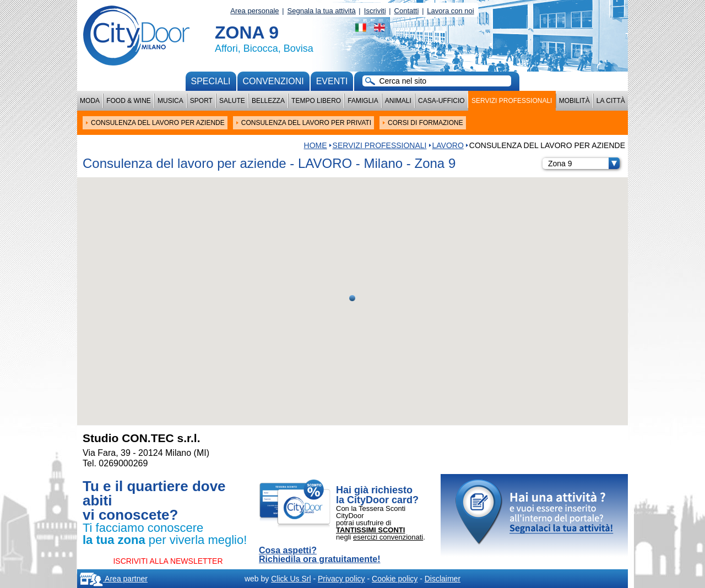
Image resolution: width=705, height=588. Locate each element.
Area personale (254, 11)
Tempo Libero (316, 101)
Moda (90, 101)
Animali (398, 101)
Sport (201, 101)
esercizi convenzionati (388, 537)
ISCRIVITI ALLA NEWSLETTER (168, 561)
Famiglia (363, 101)
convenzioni (273, 81)
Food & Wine (129, 101)
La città (611, 101)
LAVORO (448, 145)
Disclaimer (443, 579)
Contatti (407, 11)
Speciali (211, 81)
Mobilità (574, 101)
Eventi (332, 81)
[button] (352, 298)
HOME (316, 145)
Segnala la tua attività (322, 11)
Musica (170, 101)
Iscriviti (375, 11)
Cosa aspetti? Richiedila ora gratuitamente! (320, 555)
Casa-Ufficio (441, 101)
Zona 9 (584, 164)
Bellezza (268, 101)
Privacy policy (341, 579)
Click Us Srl (291, 579)
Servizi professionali (512, 101)
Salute (232, 101)
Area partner (114, 579)
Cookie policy (395, 579)
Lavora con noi (450, 11)
